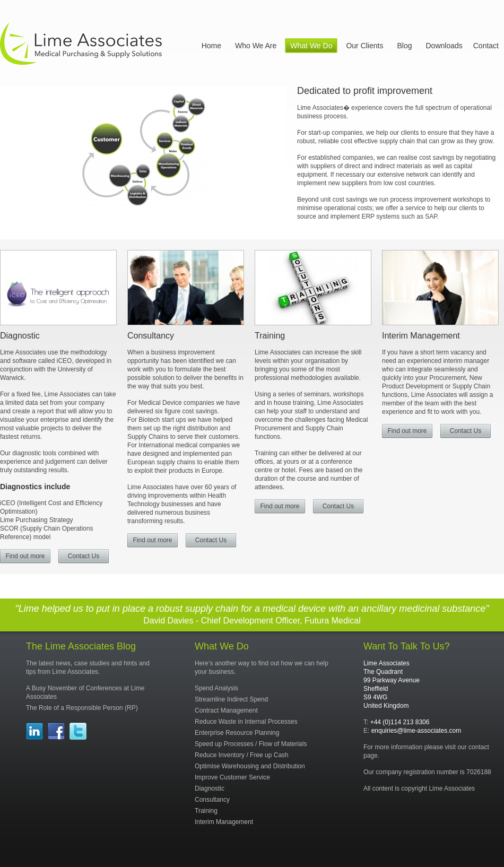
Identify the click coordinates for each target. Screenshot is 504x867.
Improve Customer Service (232, 777)
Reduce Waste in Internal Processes (246, 722)
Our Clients (364, 46)
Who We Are (256, 46)
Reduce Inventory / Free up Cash (242, 755)
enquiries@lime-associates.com (416, 731)
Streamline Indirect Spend (231, 699)
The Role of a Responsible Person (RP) (82, 708)
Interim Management (421, 336)
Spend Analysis (216, 688)
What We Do (311, 46)
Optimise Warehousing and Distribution (250, 766)
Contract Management (226, 710)
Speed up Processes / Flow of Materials (251, 744)
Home (211, 46)
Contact (486, 46)
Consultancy (151, 336)
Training (270, 336)
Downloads (444, 46)
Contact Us (84, 556)
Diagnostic (20, 336)
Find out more (25, 556)
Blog (404, 46)
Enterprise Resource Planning (237, 733)
